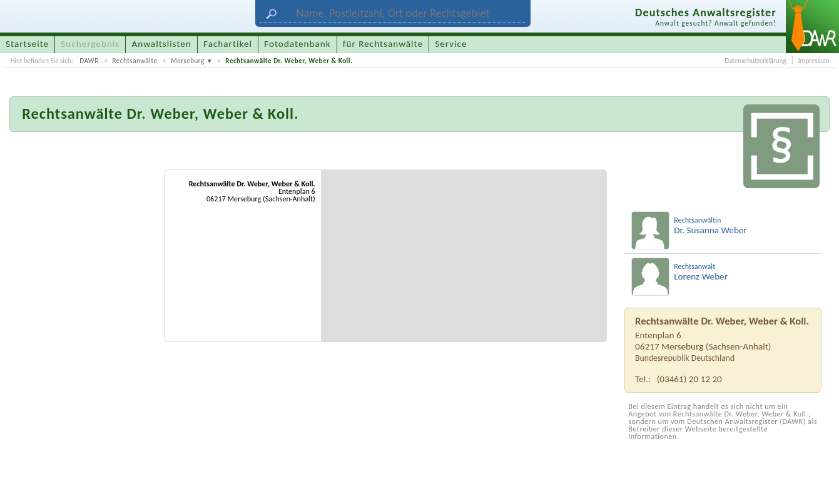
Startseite (27, 44)
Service (451, 44)
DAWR (89, 61)
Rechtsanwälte (135, 61)
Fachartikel (228, 44)
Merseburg (188, 61)
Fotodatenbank (297, 44)
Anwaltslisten (162, 44)
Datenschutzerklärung (755, 61)
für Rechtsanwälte (383, 44)
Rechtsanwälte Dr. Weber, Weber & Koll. (289, 61)
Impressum (814, 61)
